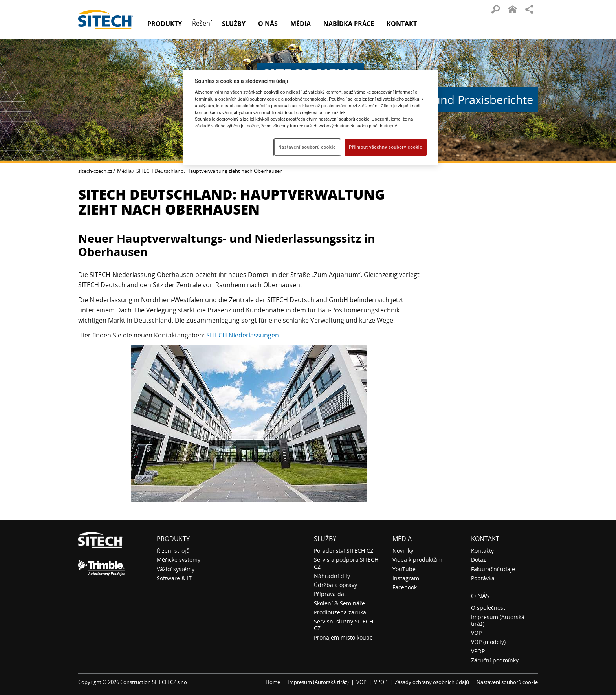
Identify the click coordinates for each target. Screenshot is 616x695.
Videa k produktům (417, 560)
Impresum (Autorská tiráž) (498, 620)
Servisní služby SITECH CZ (344, 625)
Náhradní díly (332, 576)
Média (124, 171)
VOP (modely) (488, 642)
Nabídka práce (349, 24)
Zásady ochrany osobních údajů (432, 682)
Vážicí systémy (176, 569)
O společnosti (489, 608)
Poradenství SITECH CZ (344, 551)
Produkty (165, 24)
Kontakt (402, 24)
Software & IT (174, 578)
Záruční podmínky (495, 660)
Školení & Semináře (339, 603)
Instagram (406, 578)
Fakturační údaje (493, 569)
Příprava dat (330, 594)
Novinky (403, 551)
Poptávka (483, 578)
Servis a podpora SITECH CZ (346, 563)
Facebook (405, 587)
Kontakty (482, 551)
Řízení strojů (173, 551)
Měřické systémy (179, 560)
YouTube (404, 569)
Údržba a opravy (335, 585)
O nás (480, 596)
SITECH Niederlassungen (243, 335)
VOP (476, 633)
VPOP (478, 651)
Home (273, 682)
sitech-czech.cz (95, 171)
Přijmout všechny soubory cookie (386, 147)
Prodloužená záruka (340, 612)
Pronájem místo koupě (343, 637)
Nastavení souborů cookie (507, 682)
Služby (325, 539)
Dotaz (478, 560)
